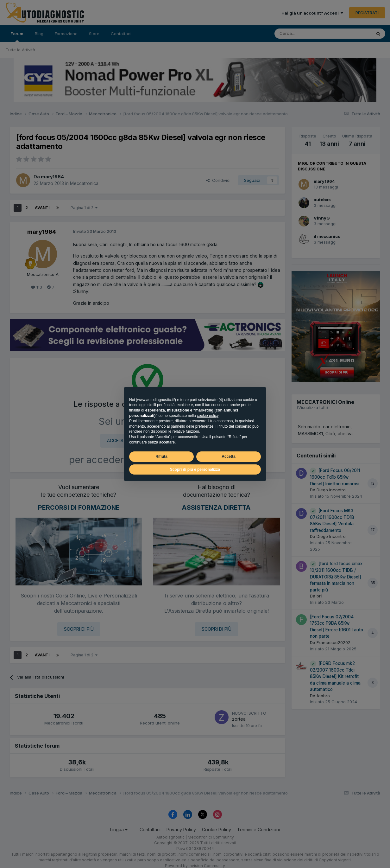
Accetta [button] (228, 456)
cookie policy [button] (208, 416)
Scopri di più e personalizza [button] (195, 469)
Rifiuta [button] (161, 456)
